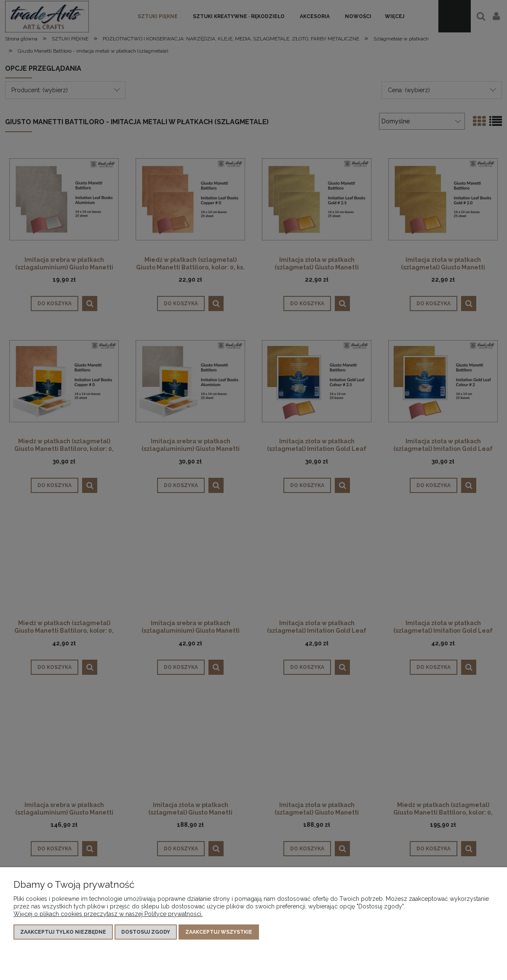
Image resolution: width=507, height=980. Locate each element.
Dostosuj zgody (146, 932)
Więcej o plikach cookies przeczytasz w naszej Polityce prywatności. (108, 914)
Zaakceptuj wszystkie (219, 932)
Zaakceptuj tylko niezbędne (63, 932)
